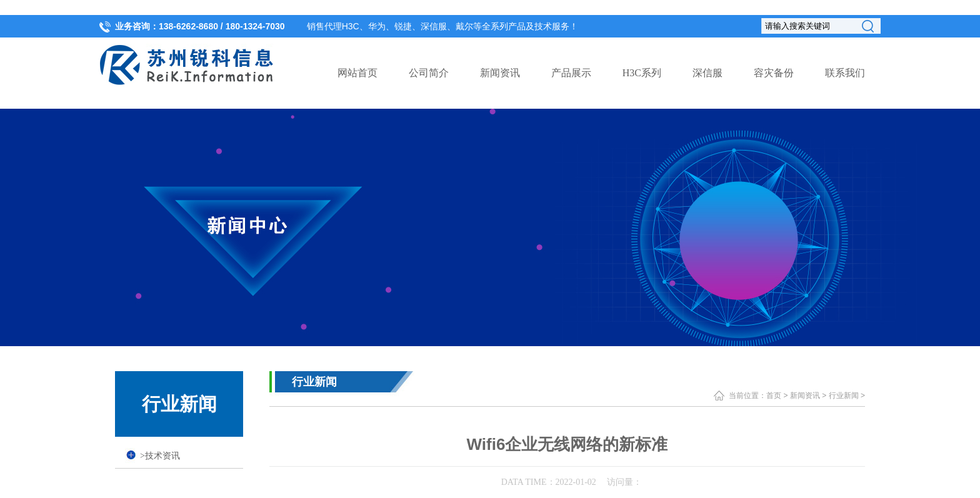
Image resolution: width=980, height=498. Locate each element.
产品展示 (571, 73)
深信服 (707, 73)
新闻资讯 (500, 73)
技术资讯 (160, 456)
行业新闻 (844, 396)
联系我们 (845, 73)
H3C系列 (642, 73)
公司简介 (429, 73)
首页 (774, 396)
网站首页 (357, 73)
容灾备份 (774, 73)
